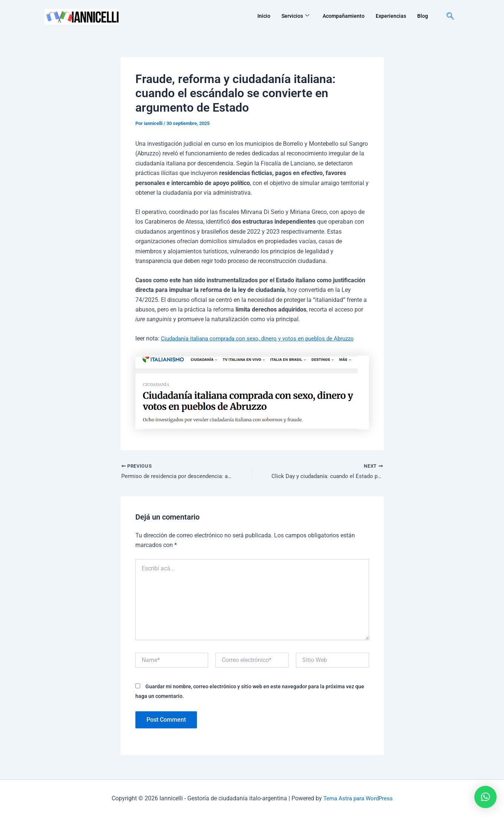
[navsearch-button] (450, 17)
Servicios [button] (291, 16)
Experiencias (390, 16)
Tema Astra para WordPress (358, 798)
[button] (485, 797)
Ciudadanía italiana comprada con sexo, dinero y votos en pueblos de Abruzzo (263, 338)
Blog (422, 16)
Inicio (258, 16)
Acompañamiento (341, 16)
